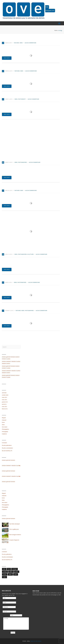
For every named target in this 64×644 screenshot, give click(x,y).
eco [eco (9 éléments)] (9, 569)
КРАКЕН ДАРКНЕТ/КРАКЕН (8, 460)
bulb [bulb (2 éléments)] (4, 569)
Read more (7, 58)
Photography (22, 99)
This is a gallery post (10, 251)
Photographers (22, 162)
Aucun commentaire (30, 43)
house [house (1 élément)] (5, 574)
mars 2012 (4, 407)
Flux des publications (7, 445)
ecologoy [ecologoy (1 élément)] (15, 569)
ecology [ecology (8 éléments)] (5, 572)
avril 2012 (4, 404)
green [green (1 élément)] (17, 572)
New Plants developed (10, 279)
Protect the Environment (11, 40)
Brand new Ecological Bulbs (13, 68)
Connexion (4, 443)
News (21, 43)
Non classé (5, 427)
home (3, 422)
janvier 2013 (5, 402)
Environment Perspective (11, 96)
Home (56, 30)
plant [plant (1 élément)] (16, 574)
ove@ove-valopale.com (47, 10)
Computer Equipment (14, 540)
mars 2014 (4, 397)
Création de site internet (36, 641)
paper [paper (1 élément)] (10, 574)
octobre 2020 (5, 395)
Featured (17, 43)
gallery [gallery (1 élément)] (11, 572)
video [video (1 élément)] (4, 577)
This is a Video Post (9, 159)
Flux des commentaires (7, 448)
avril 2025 (4, 393)
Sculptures (30, 254)
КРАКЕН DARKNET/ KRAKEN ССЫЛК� (11, 466)
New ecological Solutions (12, 187)
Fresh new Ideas (8, 307)
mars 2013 (4, 400)
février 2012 (5, 409)
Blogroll (4, 418)
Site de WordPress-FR (7, 451)
